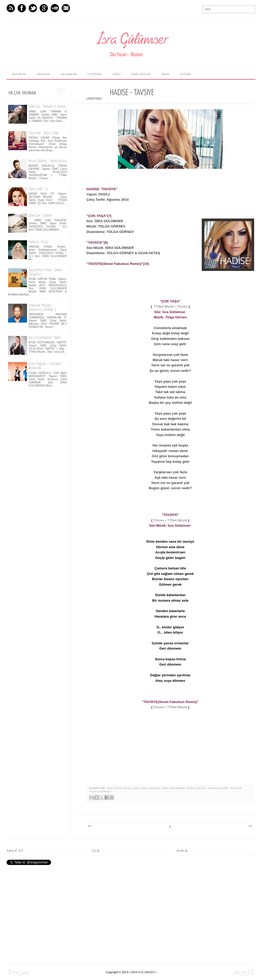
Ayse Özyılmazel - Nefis (45, 338)
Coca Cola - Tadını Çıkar (44, 133)
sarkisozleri (218, 788)
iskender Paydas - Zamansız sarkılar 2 (42, 307)
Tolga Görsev (100, 792)
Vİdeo (116, 74)
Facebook (22, 8)
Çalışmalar (69, 74)
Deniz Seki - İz (38, 189)
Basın (165, 74)
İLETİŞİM (185, 74)
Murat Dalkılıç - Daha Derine (48, 161)
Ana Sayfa (19, 74)
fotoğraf (95, 74)
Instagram (66, 8)
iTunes (182, 306)
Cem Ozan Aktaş (119, 788)
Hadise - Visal (38, 242)
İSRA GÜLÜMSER (143, 972)
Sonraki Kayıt (90, 826)
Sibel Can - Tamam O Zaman (47, 107)
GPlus (44, 8)
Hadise (155, 788)
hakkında (43, 74)
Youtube (55, 8)
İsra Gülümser (174, 788)
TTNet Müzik (164, 306)
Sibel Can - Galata (40, 216)
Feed (11, 8)
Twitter (33, 8)
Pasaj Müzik (196, 788)
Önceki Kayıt (249, 826)
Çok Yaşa (140, 788)
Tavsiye (236, 788)
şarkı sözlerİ (141, 74)
